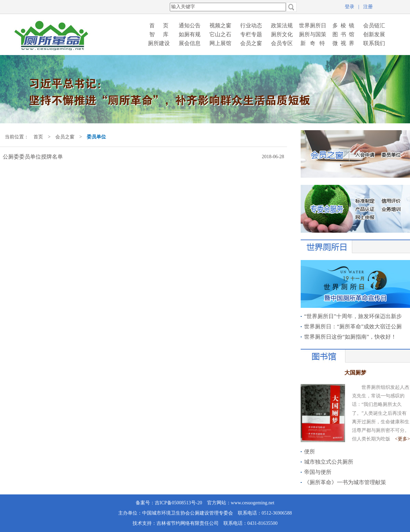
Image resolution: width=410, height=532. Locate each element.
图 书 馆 (343, 34)
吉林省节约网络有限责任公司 (188, 523)
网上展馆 (220, 43)
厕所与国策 (313, 34)
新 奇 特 (313, 43)
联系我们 (374, 43)
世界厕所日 (313, 25)
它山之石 (220, 34)
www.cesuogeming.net (253, 503)
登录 (350, 7)
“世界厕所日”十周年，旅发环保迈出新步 (353, 316)
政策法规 (282, 25)
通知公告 (190, 25)
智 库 (159, 34)
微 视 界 (343, 43)
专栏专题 (251, 34)
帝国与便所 (318, 472)
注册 (368, 7)
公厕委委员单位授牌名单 (33, 157)
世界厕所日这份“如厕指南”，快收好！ (350, 337)
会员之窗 (251, 43)
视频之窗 (220, 25)
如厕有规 (190, 34)
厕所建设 (159, 43)
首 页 (159, 25)
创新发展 (374, 34)
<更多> (402, 439)
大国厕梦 (355, 373)
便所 (310, 452)
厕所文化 (282, 34)
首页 (38, 137)
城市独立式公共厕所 (329, 462)
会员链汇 (374, 25)
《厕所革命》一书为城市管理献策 (345, 482)
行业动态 (251, 25)
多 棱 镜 (343, 25)
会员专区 (282, 43)
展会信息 (190, 43)
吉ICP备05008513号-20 (178, 503)
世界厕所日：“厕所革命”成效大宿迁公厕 (353, 326)
